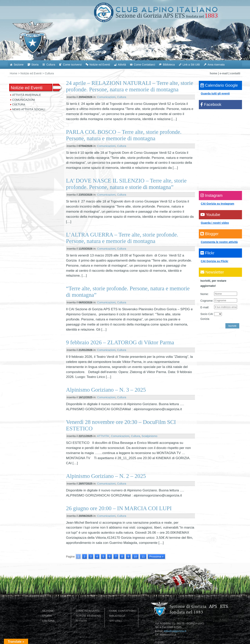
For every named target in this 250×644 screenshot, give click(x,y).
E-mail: (205, 307)
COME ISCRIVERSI (87, 611)
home (213, 73)
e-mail (224, 73)
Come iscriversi (72, 65)
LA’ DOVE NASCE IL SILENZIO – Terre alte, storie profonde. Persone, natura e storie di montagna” (126, 184)
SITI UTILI (115, 621)
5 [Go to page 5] (103, 557)
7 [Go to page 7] (116, 557)
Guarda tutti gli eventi (215, 94)
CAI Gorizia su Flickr (215, 261)
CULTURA (48, 621)
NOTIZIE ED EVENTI (88, 616)
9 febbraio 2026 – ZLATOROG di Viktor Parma (120, 342)
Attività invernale (27, 95)
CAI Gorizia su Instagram (217, 204)
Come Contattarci (144, 65)
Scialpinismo (150, 436)
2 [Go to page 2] (85, 557)
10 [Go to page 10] (135, 557)
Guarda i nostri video (215, 223)
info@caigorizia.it (175, 631)
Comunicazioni (24, 100)
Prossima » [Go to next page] (156, 557)
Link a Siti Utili (191, 65)
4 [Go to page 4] (97, 557)
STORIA (47, 616)
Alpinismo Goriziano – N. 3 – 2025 (106, 390)
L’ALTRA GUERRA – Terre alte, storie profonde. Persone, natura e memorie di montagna (122, 238)
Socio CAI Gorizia (207, 317)
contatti (235, 73)
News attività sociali (29, 109)
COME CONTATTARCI (123, 611)
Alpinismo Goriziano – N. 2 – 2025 (106, 476)
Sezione (19, 65)
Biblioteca (169, 65)
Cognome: (207, 301)
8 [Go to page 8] (122, 557)
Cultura (51, 65)
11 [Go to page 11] (143, 557)
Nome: (204, 294)
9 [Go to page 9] (128, 557)
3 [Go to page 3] (91, 557)
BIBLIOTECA (117, 616)
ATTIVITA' (103, 436)
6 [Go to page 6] (110, 557)
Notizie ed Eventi (100, 65)
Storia (35, 65)
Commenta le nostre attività (219, 242)
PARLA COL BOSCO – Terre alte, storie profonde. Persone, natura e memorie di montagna (124, 135)
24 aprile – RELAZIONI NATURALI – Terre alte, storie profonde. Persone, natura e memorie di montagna (130, 86)
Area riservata (216, 65)
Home (13, 73)
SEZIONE (48, 611)
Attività (122, 65)
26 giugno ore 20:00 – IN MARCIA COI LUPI (119, 508)
